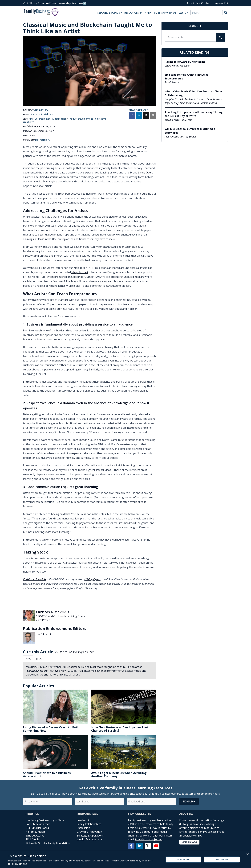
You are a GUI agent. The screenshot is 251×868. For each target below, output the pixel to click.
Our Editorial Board (37, 828)
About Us (192, 3)
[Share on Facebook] (132, 116)
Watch (184, 13)
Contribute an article (38, 824)
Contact (206, 3)
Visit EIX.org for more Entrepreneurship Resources (54, 3)
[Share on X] (146, 116)
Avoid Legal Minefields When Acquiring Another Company (119, 774)
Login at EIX (221, 3)
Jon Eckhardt (43, 634)
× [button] (247, 854)
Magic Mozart (80, 272)
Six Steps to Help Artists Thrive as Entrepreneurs (186, 77)
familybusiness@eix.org (149, 839)
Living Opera (146, 173)
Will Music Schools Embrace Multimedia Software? (190, 131)
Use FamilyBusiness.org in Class (45, 820)
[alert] (125, 860)
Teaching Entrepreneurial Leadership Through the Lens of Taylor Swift (194, 114)
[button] (80, 864)
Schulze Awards (35, 836)
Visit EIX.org (189, 842)
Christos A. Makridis (42, 114)
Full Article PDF (43, 140)
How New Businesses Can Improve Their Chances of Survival (120, 729)
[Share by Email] (153, 116)
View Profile (43, 620)
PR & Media (32, 839)
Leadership (84, 820)
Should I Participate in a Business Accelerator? (47, 774)
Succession (83, 828)
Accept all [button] (183, 859)
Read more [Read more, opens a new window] (147, 861)
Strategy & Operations (90, 836)
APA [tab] (28, 659)
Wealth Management (89, 839)
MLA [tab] (39, 659)
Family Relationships (89, 824)
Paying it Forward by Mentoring (185, 62)
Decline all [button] (222, 859)
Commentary (41, 110)
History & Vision (35, 832)
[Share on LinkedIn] (139, 116)
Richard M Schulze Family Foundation (48, 843)
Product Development (81, 119)
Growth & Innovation (89, 832)
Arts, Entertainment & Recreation (48, 119)
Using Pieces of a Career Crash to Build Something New (51, 729)
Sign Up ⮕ (189, 801)
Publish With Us (165, 13)
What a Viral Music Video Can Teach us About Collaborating (194, 93)
